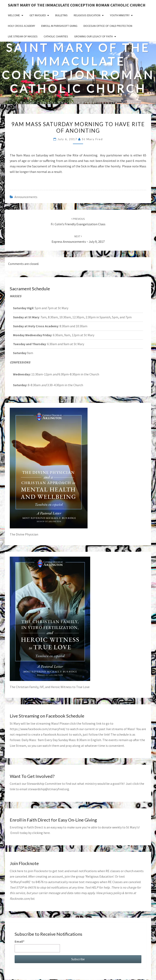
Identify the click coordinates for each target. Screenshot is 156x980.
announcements (26, 197)
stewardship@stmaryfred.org (49, 789)
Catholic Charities (56, 36)
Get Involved (38, 15)
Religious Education (87, 15)
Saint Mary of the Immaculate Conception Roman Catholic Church (77, 5)
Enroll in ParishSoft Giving (59, 26)
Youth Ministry (120, 15)
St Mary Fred (92, 139)
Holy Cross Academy (22, 26)
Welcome (14, 15)
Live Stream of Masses (23, 36)
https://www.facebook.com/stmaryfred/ (38, 729)
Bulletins (61, 15)
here (47, 833)
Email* (37, 946)
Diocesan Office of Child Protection (108, 26)
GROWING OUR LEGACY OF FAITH (93, 36)
